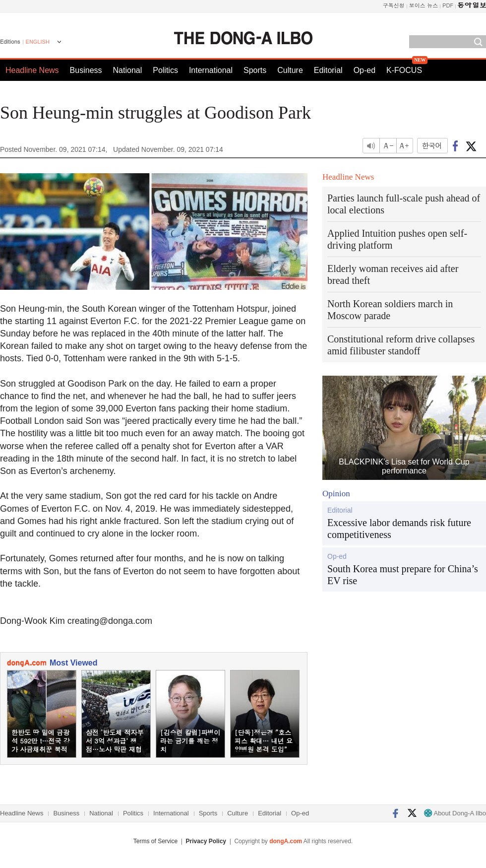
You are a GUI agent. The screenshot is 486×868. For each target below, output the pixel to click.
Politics (165, 70)
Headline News (32, 70)
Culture (290, 70)
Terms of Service (155, 841)
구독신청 (394, 5)
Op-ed (364, 70)
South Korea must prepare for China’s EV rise (403, 575)
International (211, 70)
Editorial (328, 70)
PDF (448, 5)
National (128, 70)
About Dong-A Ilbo (455, 813)
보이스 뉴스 (424, 5)
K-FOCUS (404, 70)
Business (86, 70)
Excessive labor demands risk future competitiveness (399, 529)
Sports (255, 70)
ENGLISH (38, 42)
